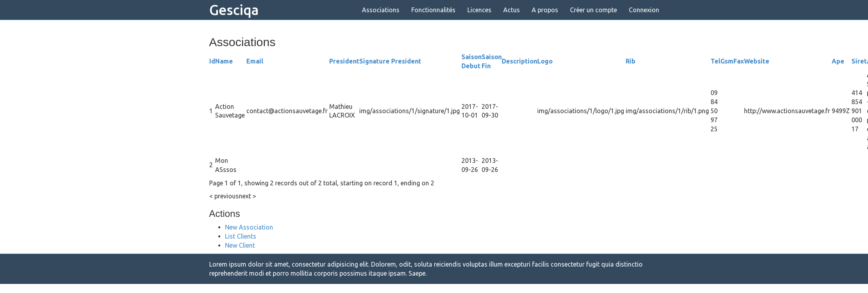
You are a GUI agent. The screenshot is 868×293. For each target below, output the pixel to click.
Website (757, 61)
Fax (739, 61)
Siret (859, 61)
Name (224, 61)
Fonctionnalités (433, 10)
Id (212, 61)
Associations (381, 10)
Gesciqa (234, 10)
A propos (545, 10)
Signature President (390, 61)
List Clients (241, 236)
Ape (838, 61)
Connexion (644, 10)
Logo (545, 61)
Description (519, 61)
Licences (479, 10)
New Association (249, 227)
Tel (715, 61)
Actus (512, 10)
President (344, 61)
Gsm (727, 61)
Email (255, 61)
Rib (631, 61)
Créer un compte (593, 10)
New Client (240, 245)
